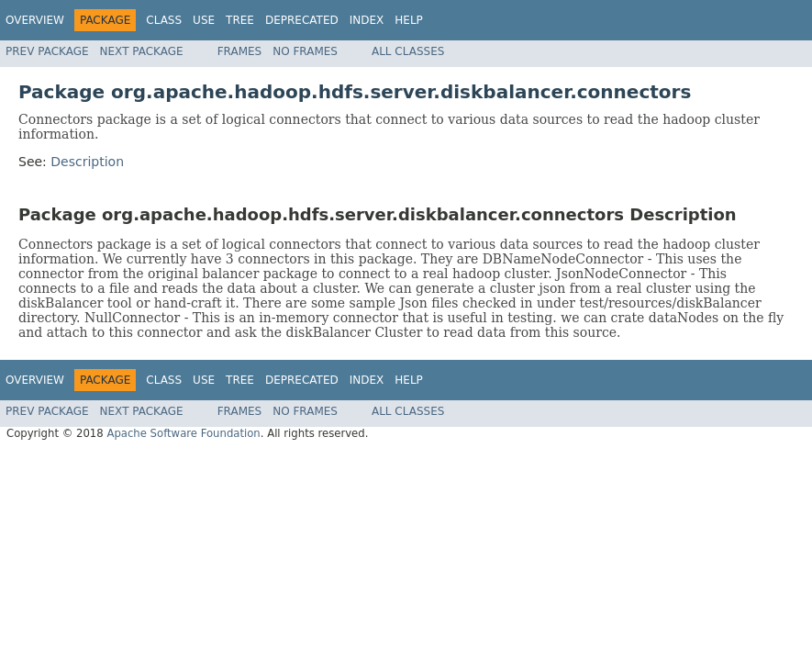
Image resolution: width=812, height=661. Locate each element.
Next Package (142, 51)
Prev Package (47, 51)
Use (204, 20)
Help (409, 20)
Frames (240, 51)
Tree (240, 20)
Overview (35, 20)
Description (87, 162)
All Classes (408, 51)
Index (367, 20)
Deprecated (302, 20)
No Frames (305, 51)
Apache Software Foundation (183, 433)
